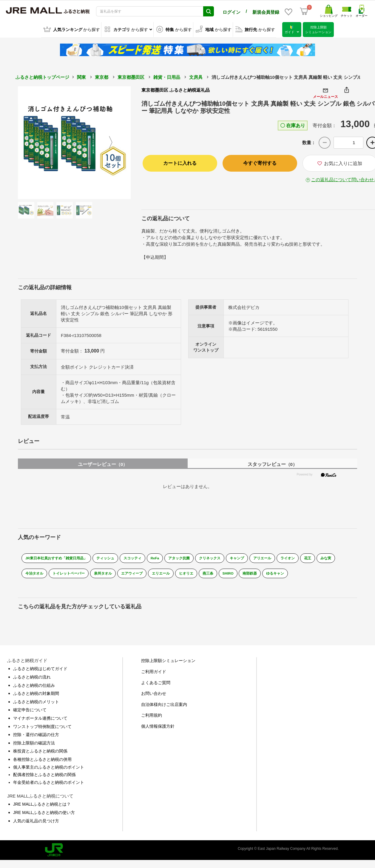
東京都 (102, 77)
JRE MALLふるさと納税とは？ (42, 807)
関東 (81, 77)
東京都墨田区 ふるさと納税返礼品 (176, 90)
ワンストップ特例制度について (42, 729)
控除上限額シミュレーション (168, 663)
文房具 (196, 77)
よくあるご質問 (156, 685)
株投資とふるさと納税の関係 (40, 754)
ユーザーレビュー (103, 463)
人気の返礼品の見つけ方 (36, 823)
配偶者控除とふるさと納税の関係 (44, 777)
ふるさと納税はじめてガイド (40, 671)
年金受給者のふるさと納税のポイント (49, 785)
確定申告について (30, 712)
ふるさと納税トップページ (42, 77)
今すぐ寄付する (260, 163)
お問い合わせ (154, 696)
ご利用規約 (152, 718)
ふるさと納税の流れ (32, 679)
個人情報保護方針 (158, 729)
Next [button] (114, 142)
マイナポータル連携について (40, 721)
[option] (74, 142)
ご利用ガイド (154, 674)
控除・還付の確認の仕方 (36, 737)
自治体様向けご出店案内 (164, 707)
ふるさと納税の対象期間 (36, 696)
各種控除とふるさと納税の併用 (42, 762)
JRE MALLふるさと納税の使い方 (44, 815)
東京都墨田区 (131, 77)
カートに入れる (180, 163)
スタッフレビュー (272, 463)
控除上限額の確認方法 (34, 745)
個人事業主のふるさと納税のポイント (49, 769)
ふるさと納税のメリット (36, 704)
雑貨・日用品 (167, 77)
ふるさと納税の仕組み (34, 688)
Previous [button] (34, 142)
